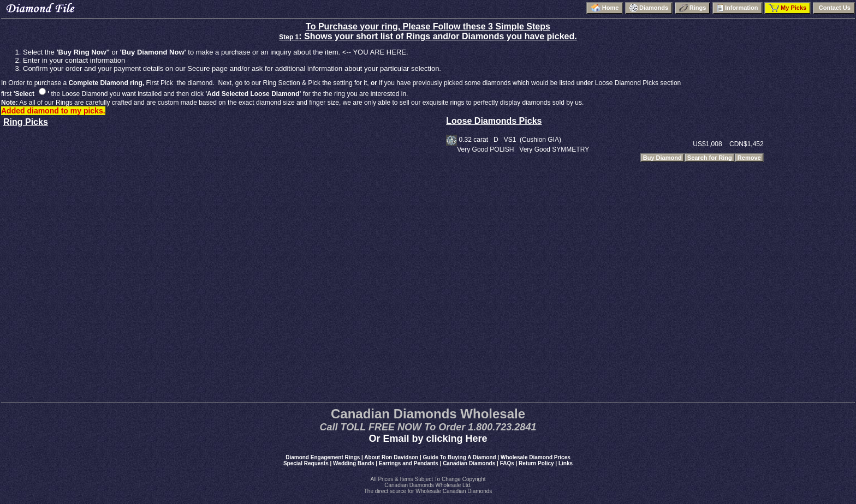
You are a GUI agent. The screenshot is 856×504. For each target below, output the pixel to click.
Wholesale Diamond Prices (536, 457)
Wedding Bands (353, 463)
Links (566, 463)
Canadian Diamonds (469, 463)
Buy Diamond (662, 158)
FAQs (507, 463)
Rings (693, 8)
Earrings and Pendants (409, 463)
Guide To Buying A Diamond (460, 457)
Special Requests (306, 463)
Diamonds (649, 8)
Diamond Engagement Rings (323, 457)
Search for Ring (710, 158)
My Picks (787, 8)
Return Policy (536, 463)
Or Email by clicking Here (428, 439)
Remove (749, 158)
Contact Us (834, 8)
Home (605, 8)
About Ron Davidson (391, 457)
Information (738, 8)
